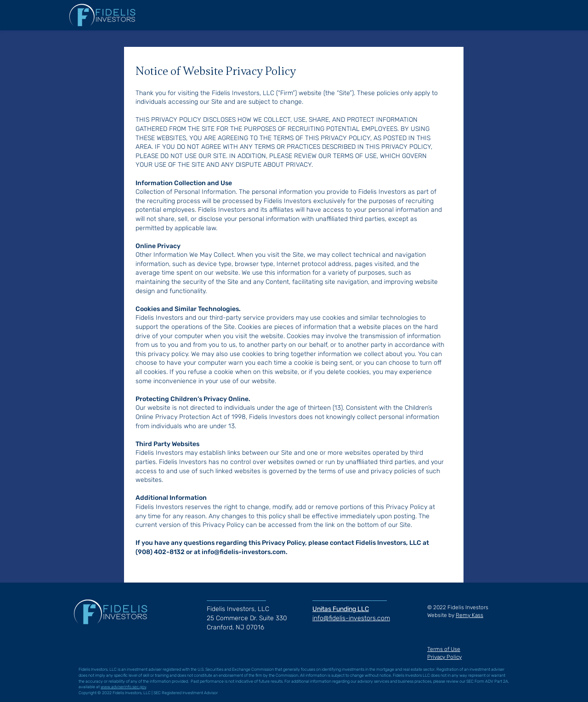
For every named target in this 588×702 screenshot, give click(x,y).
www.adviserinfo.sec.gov (123, 687)
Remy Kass (469, 615)
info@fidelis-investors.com (244, 552)
